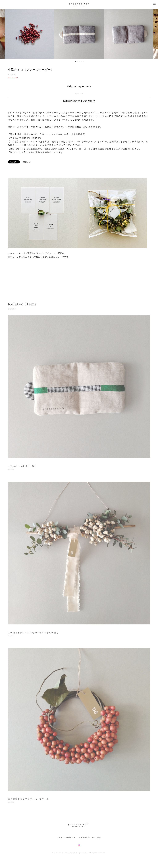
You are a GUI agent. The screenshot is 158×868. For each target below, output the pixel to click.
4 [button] (81, 61)
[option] (79, 34)
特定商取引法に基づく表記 (90, 838)
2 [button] (77, 61)
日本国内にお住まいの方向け (79, 101)
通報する (27, 162)
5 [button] (83, 61)
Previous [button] (5, 34)
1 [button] (75, 61)
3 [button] (79, 61)
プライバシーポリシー (66, 838)
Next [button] (153, 34)
